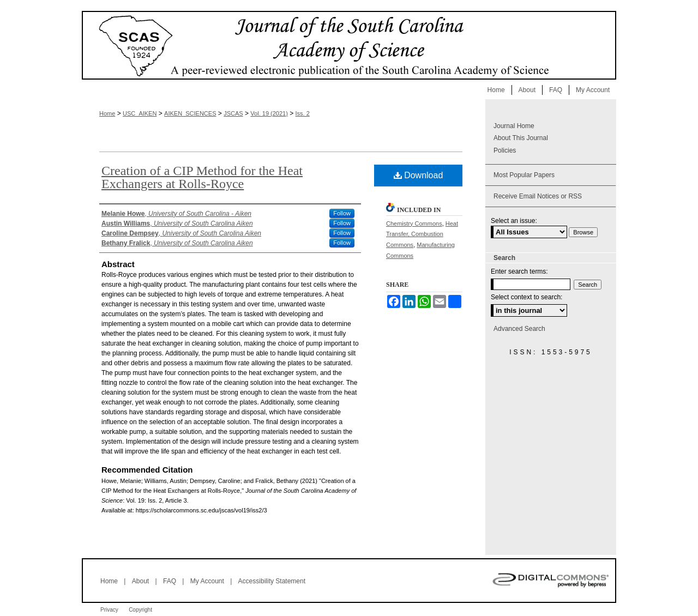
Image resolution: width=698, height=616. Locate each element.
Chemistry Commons (414, 224)
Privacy (109, 610)
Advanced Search (519, 329)
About (140, 581)
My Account (207, 581)
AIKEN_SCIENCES (190, 113)
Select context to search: (526, 297)
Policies (505, 150)
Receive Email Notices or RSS (538, 196)
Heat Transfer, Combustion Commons (422, 234)
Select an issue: (514, 221)
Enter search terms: (519, 271)
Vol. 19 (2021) (269, 113)
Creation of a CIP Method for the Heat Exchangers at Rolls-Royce (202, 177)
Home (107, 113)
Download (419, 175)
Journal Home (514, 126)
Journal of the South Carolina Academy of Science (349, 45)
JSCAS (233, 113)
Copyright (140, 610)
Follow (342, 213)
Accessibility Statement (272, 581)
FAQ (170, 581)
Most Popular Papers (524, 175)
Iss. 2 (303, 113)
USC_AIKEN (140, 113)
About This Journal (521, 138)
